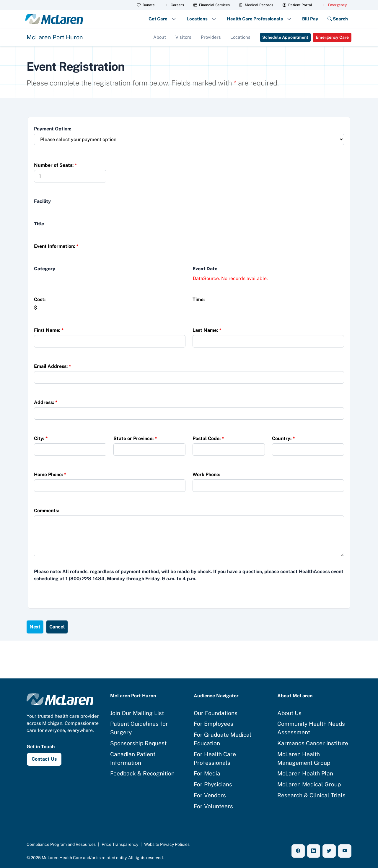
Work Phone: (206, 475)
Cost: (40, 299)
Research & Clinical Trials (311, 795)
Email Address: (53, 366)
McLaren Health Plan (305, 773)
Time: (199, 299)
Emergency (334, 5)
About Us (289, 713)
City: (41, 438)
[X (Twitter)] (329, 851)
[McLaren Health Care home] (60, 699)
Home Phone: (50, 475)
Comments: (47, 511)
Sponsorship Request (138, 743)
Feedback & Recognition (142, 773)
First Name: (49, 330)
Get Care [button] (158, 19)
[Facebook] (298, 851)
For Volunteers (213, 806)
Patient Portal (297, 5)
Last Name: (207, 330)
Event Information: (56, 246)
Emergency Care (332, 37)
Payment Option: (53, 129)
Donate (146, 5)
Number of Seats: (56, 165)
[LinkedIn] (314, 851)
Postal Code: (208, 438)
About (160, 37)
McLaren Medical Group (309, 784)
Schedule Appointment (285, 37)
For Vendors (210, 795)
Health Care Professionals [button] (255, 19)
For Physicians (213, 784)
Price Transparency (120, 844)
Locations (240, 37)
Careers (174, 5)
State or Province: (135, 438)
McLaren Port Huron (55, 37)
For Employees (214, 724)
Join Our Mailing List (137, 713)
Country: (283, 438)
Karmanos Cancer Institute (313, 743)
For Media (207, 773)
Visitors (183, 37)
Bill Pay (310, 19)
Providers (211, 37)
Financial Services (212, 5)
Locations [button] (197, 19)
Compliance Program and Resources (61, 844)
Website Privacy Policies (167, 844)
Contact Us (44, 759)
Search (338, 19)
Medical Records (256, 5)
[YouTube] (345, 851)
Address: (46, 402)
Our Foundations (216, 713)
